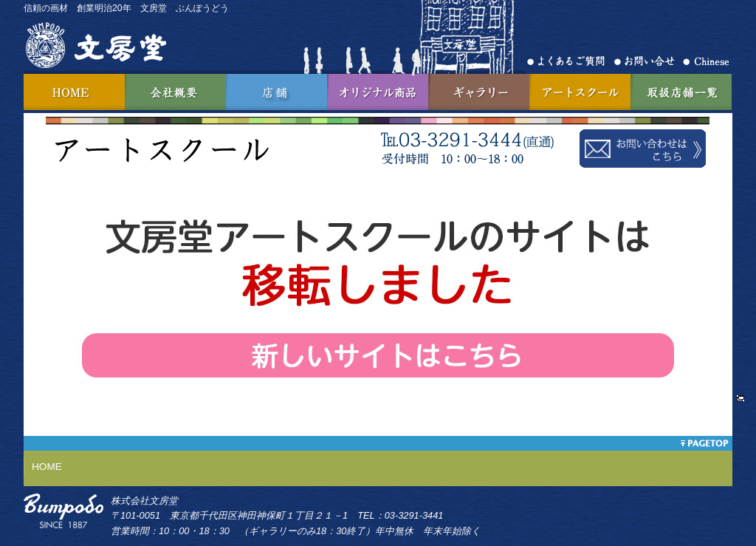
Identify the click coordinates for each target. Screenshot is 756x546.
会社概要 (175, 92)
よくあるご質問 (571, 61)
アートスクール (580, 92)
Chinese (706, 61)
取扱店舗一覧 (681, 92)
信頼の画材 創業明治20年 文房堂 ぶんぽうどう (126, 8)
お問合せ (649, 61)
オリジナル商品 (378, 92)
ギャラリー (479, 92)
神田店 (276, 92)
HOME (74, 92)
